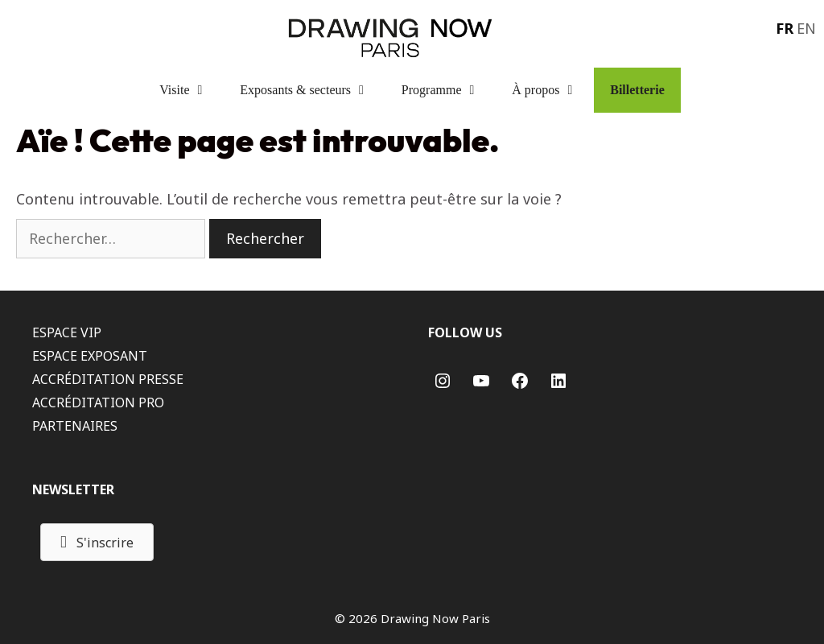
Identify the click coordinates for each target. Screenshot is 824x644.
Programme (449, 90)
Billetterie (637, 90)
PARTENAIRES (75, 426)
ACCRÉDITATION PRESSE (108, 379)
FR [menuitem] (785, 28)
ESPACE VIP (67, 332)
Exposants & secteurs (313, 90)
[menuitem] (783, 27)
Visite (192, 90)
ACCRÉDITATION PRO (98, 402)
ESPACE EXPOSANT (90, 356)
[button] (97, 542)
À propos (553, 90)
